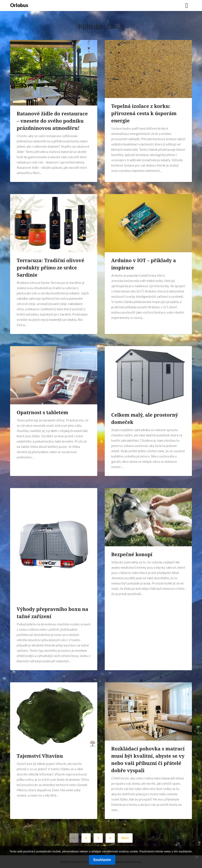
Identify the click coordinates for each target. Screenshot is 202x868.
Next (125, 838)
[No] (197, 857)
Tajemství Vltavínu (40, 756)
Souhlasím (102, 860)
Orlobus (19, 5)
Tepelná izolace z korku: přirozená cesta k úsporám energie (144, 113)
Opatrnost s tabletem (42, 412)
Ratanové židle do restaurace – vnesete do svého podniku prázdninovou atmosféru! (52, 121)
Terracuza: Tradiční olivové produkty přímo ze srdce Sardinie (50, 267)
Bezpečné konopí (132, 554)
